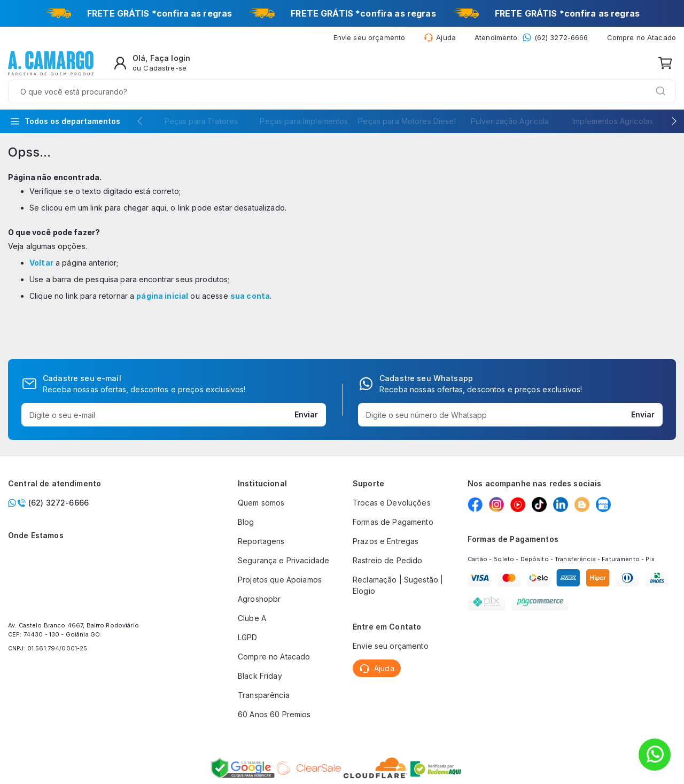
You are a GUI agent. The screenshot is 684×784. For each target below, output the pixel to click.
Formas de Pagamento (393, 522)
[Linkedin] (561, 504)
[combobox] (326, 65)
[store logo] (51, 65)
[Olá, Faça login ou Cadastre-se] (597, 65)
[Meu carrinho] (665, 65)
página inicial (162, 272)
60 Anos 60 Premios (274, 714)
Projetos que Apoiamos (280, 580)
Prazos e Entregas (386, 541)
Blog (246, 522)
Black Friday (260, 676)
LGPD (248, 637)
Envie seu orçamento (391, 646)
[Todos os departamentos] (65, 97)
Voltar (41, 239)
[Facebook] (475, 504)
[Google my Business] (603, 504)
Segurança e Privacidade (283, 560)
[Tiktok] (539, 504)
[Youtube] (518, 504)
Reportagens (261, 541)
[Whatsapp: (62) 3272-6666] (531, 40)
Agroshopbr (259, 599)
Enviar (306, 414)
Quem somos (261, 503)
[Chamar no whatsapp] (77, 503)
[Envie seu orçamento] (370, 40)
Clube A (252, 618)
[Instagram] (496, 504)
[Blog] (582, 504)
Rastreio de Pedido (388, 560)
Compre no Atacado (642, 40)
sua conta (250, 272)
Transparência (264, 695)
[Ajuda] (440, 40)
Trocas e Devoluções (392, 503)
